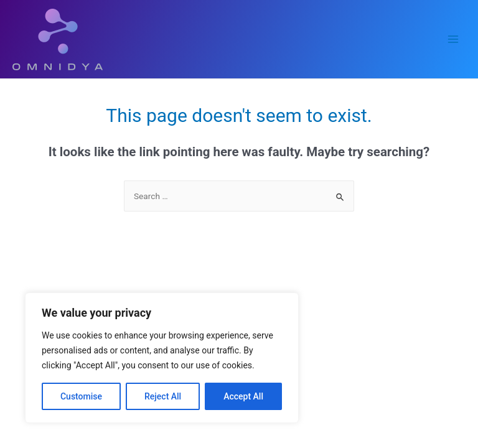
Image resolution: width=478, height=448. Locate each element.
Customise (81, 396)
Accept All (243, 396)
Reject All (163, 396)
